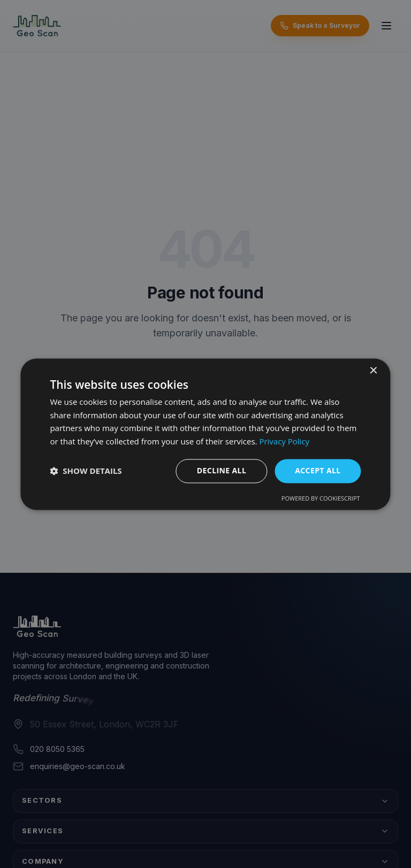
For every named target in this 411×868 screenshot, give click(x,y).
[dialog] (205, 434)
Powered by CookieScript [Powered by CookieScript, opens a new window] (321, 498)
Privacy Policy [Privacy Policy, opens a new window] (284, 442)
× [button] (373, 371)
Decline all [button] (222, 470)
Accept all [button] (318, 470)
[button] (86, 471)
